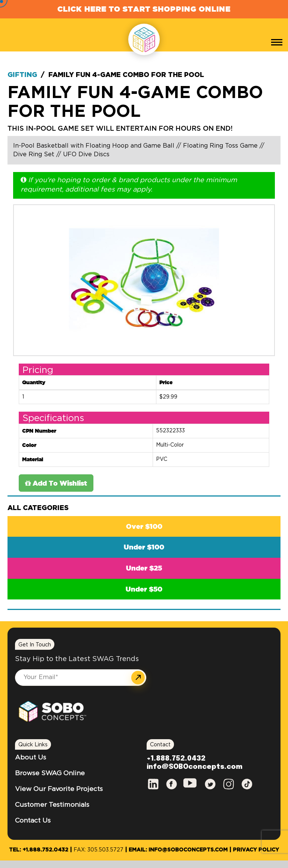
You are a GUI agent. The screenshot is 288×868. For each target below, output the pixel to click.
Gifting (22, 75)
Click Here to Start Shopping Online (144, 9)
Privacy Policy (256, 850)
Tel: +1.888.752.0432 (39, 850)
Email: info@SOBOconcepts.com (178, 850)
